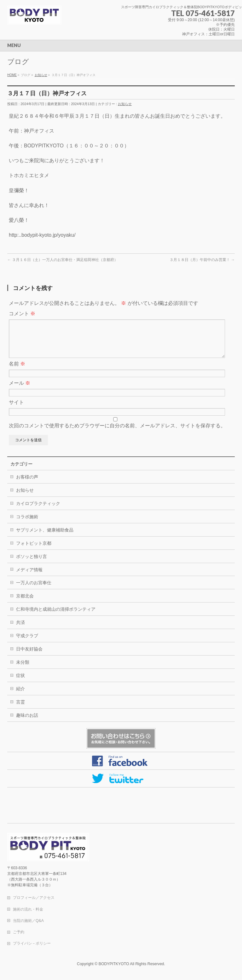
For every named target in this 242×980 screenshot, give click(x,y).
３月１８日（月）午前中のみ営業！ (202, 260)
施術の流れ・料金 (28, 910)
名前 (17, 371)
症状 (20, 683)
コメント (22, 314)
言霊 (20, 710)
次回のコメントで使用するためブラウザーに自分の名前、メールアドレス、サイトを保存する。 (117, 433)
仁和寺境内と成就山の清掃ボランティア (56, 617)
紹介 (20, 696)
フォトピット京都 (34, 551)
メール (20, 391)
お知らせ (125, 104)
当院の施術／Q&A (28, 921)
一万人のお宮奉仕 (34, 590)
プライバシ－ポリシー (32, 944)
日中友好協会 (29, 656)
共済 (20, 630)
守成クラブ (27, 643)
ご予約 (19, 932)
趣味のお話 (27, 723)
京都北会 (25, 603)
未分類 (23, 670)
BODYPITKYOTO (114, 964)
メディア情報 (29, 577)
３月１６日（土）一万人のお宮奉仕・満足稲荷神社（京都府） (63, 260)
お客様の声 (27, 484)
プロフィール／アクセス (34, 898)
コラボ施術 (27, 524)
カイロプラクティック (38, 511)
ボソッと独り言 (32, 564)
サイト (16, 410)
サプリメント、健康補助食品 (45, 538)
